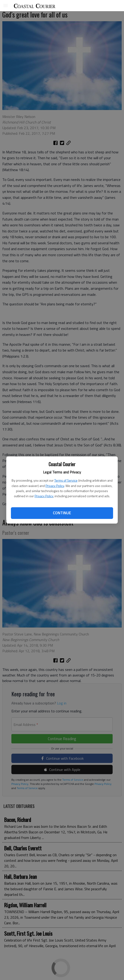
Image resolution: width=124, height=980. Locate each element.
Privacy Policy (55, 486)
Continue (62, 513)
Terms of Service (66, 480)
